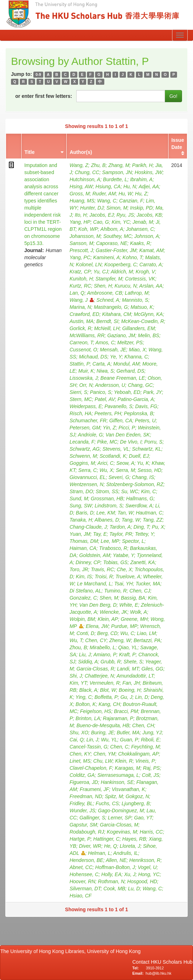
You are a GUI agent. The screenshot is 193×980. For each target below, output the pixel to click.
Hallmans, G (140, 499)
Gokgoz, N (137, 796)
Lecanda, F (82, 442)
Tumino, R (115, 591)
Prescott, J (81, 250)
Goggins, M (82, 463)
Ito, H (81, 215)
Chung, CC (87, 172)
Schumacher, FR (88, 421)
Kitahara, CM (117, 314)
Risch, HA (81, 413)
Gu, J (126, 697)
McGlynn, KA (148, 314)
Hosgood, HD (142, 881)
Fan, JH (131, 683)
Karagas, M (128, 768)
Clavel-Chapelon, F (91, 768)
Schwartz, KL (147, 449)
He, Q (111, 846)
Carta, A (102, 364)
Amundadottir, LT (135, 676)
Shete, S (133, 662)
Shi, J (76, 676)
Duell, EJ (139, 456)
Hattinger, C (106, 839)
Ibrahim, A (141, 179)
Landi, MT (128, 669)
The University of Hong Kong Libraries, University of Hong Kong (72, 951)
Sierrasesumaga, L (118, 775)
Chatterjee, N (99, 676)
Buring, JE (103, 733)
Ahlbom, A (112, 229)
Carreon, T (81, 343)
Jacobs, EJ (101, 215)
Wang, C (107, 201)
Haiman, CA (83, 548)
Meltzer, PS (130, 343)
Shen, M (109, 598)
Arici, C (106, 463)
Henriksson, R (145, 860)
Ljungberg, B (136, 803)
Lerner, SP (120, 818)
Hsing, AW (81, 186)
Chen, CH (143, 725)
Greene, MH (134, 619)
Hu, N (130, 186)
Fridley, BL (81, 803)
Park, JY (153, 392)
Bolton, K (86, 704)
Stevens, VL (116, 449)
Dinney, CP (88, 562)
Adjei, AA (149, 186)
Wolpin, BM (82, 619)
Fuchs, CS (107, 803)
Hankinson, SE (117, 782)
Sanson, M (81, 243)
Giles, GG (152, 669)
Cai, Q (77, 740)
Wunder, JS (82, 811)
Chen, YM (104, 754)
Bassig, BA (133, 598)
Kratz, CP (80, 272)
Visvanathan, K (128, 789)
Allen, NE (116, 860)
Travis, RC (102, 569)
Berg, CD (107, 633)
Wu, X (106, 470)
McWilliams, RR (87, 335)
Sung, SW (81, 506)
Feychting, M (145, 747)
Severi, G (119, 477)
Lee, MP (110, 541)
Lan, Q (77, 293)
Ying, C (84, 697)
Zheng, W (120, 640)
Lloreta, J (130, 846)
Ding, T (141, 527)
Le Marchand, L (94, 584)
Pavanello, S (119, 406)
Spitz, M (114, 796)
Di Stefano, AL (86, 591)
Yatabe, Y (123, 555)
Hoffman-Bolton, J (115, 867)
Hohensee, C (84, 874)
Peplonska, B (139, 413)
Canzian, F (131, 201)
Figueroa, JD (84, 782)
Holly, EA (111, 874)
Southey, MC (117, 236)
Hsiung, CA (108, 186)
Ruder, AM (104, 194)
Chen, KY (80, 754)
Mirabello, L (103, 647)
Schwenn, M (83, 456)
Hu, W (125, 194)
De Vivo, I (131, 442)
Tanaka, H (81, 520)
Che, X (124, 569)
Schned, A (108, 300)
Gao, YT (143, 818)
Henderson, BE (86, 860)
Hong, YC (149, 874)
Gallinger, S (92, 818)
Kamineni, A (107, 257)
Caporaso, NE (112, 243)
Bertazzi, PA (147, 640)
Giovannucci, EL (88, 477)
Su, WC (129, 491)
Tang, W (131, 520)
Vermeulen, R (104, 683)
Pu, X (158, 527)
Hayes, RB (134, 839)
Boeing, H (130, 690)
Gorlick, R (80, 328)
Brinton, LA (88, 718)
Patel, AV (105, 399)
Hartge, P (80, 839)
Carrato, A (151, 265)
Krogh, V (145, 272)
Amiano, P (105, 655)
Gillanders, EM (139, 328)
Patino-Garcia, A (136, 399)
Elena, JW (97, 626)
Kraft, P (128, 655)
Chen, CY (96, 640)
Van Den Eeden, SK (128, 435)
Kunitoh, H (81, 279)
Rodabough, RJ (87, 832)
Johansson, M (85, 236)
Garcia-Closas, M (119, 825)
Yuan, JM (80, 534)
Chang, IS (143, 477)
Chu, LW (103, 761)
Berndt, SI (107, 321)
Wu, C (127, 633)
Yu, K (143, 463)
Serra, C (88, 470)
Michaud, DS (93, 357)
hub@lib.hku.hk (158, 973)
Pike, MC (107, 442)
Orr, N (86, 385)
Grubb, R (111, 662)
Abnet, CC (81, 867)
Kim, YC (121, 222)
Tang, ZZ (153, 520)
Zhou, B (78, 647)
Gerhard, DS (130, 371)
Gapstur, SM (83, 825)
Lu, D (134, 889)
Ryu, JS (125, 215)
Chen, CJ (140, 591)
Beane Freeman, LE (123, 378)
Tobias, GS (115, 562)
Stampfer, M (109, 279)
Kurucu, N (126, 286)
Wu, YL (109, 740)
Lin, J (92, 740)
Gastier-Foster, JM (116, 250)
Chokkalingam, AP (139, 754)
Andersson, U (110, 385)
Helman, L (99, 853)
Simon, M (117, 208)
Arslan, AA (151, 286)
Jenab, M (143, 222)
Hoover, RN (82, 881)
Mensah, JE (113, 350)
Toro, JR (79, 569)
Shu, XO (79, 733)
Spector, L (133, 541)
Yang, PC (80, 257)
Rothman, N (111, 881)
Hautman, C (149, 513)
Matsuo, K (142, 307)
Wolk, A (139, 612)
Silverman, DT (85, 889)
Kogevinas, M (122, 832)
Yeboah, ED (127, 392)
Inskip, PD (142, 208)
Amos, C (105, 343)
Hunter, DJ (92, 208)
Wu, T (76, 640)
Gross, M (80, 194)
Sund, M (79, 499)
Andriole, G (90, 435)
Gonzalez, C (83, 598)
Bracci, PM (126, 711)
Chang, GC (140, 385)
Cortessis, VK (140, 279)
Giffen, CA (121, 421)
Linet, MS (80, 761)
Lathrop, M (137, 293)
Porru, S (153, 442)
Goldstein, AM (95, 555)
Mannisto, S (135, 300)
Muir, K (86, 371)
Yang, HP (80, 222)
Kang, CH (109, 704)
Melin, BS (149, 335)
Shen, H (103, 286)
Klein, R (124, 761)
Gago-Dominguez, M (121, 811)
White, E (129, 605)
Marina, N (80, 307)
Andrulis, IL (126, 853)
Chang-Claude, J (88, 527)
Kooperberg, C (120, 265)
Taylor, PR (121, 534)
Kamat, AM (152, 250)
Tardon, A (120, 527)
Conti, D (85, 633)
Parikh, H (142, 165)
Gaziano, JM (121, 335)
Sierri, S (78, 392)
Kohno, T (132, 257)
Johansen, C (140, 229)
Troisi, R (104, 577)
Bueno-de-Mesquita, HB (103, 725)
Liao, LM (147, 633)
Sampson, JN (117, 172)
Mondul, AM (126, 364)
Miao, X (137, 350)
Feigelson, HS (96, 711)
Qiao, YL (128, 647)
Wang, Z (79, 165)
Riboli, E (150, 740)
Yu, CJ (101, 272)
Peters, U (145, 421)
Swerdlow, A (139, 506)
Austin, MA (82, 321)
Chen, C (119, 747)
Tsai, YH (123, 584)
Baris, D (85, 513)
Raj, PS (151, 768)
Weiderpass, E (86, 406)
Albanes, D (107, 520)
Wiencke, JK (114, 612)
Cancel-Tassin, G (89, 747)
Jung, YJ (152, 733)
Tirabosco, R (113, 548)
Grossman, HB (107, 499)
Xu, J (130, 874)
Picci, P (127, 428)
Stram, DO (81, 491)
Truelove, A (128, 577)
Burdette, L (115, 179)
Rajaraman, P (118, 718)
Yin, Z (109, 428)
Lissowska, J (84, 378)
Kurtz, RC (80, 286)
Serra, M (125, 470)
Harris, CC (151, 832)
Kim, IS (84, 577)
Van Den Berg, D (98, 605)
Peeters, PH (108, 413)
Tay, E (100, 534)
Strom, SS (107, 491)
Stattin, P (80, 364)
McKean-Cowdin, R (142, 321)
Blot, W (108, 690)
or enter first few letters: (44, 96)
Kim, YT (78, 683)
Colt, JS (151, 775)
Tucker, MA (148, 584)
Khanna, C (136, 357)
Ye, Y (116, 357)
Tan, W (125, 513)
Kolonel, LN (89, 265)
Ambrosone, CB (104, 293)
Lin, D (142, 697)
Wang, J (82, 300)
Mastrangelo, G (111, 307)
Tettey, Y (144, 534)
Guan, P (129, 740)
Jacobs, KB (149, 215)
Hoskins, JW (149, 172)
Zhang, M (119, 165)
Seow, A (125, 463)
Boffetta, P (106, 697)
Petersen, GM (85, 428)
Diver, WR (90, 846)
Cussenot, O (83, 350)
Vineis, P (145, 761)
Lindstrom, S (109, 506)
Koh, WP (88, 229)
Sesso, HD (150, 470)
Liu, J (85, 655)
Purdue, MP (124, 626)
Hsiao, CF (81, 896)
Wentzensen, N (86, 484)
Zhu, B (98, 165)
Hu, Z (141, 194)
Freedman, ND (86, 796)
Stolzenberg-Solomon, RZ (135, 484)
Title (30, 152)
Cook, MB (114, 889)
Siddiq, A (88, 662)
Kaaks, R (140, 243)
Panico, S (101, 392)
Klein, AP (108, 619)
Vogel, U (147, 867)
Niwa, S (105, 371)
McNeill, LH (107, 328)
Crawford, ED (84, 314)
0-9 (38, 74)
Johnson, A (147, 236)
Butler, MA (128, 733)
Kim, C (148, 491)
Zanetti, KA (142, 562)
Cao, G (101, 222)
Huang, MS (82, 201)
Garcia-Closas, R (95, 669)
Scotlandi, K (113, 456)
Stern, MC (81, 399)
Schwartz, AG (85, 449)
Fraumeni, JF (94, 789)
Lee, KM (105, 513)
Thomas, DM (84, 541)
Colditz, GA (82, 775)
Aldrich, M (122, 272)
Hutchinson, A (85, 179)
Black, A (88, 690)
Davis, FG (146, 406)
